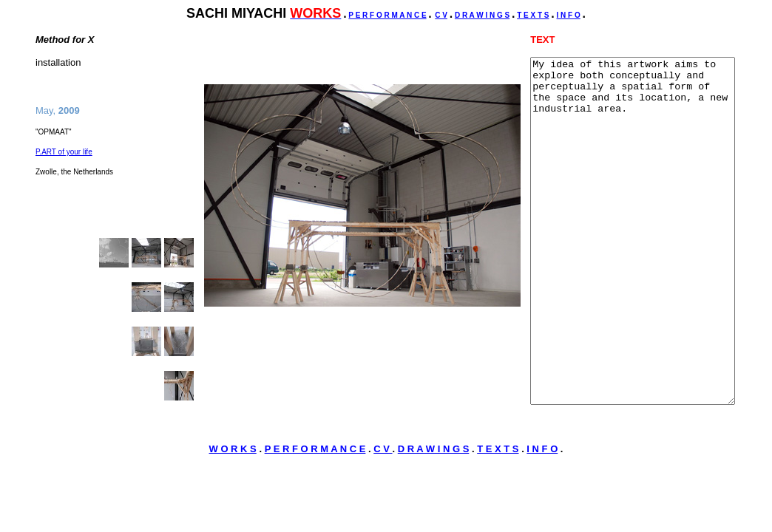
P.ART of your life (64, 152)
